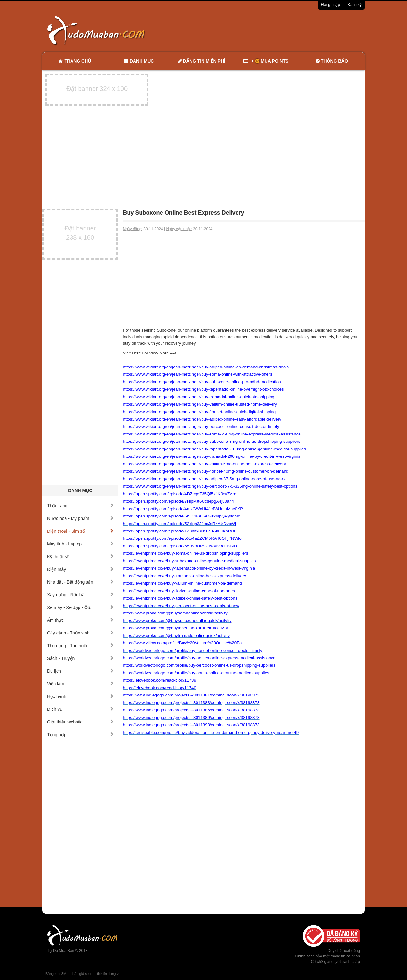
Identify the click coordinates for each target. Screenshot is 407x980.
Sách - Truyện (80, 658)
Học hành (80, 696)
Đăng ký (355, 5)
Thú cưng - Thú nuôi (80, 646)
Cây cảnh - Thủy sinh (80, 633)
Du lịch (80, 671)
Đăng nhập (331, 5)
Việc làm (80, 684)
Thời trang (80, 506)
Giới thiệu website (80, 722)
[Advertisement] (271, 30)
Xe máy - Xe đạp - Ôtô (80, 607)
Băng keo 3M (56, 974)
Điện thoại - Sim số (80, 531)
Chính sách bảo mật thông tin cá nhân (328, 956)
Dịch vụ (80, 709)
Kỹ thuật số (80, 557)
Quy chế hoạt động (344, 951)
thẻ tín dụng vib (109, 974)
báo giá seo (82, 974)
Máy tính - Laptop (80, 544)
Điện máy (80, 569)
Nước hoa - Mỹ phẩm (80, 518)
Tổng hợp (80, 735)
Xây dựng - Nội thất (80, 595)
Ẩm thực (80, 620)
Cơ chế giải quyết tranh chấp (335, 962)
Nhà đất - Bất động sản (80, 582)
